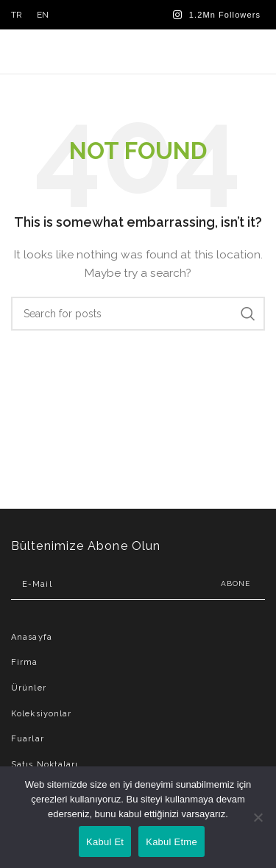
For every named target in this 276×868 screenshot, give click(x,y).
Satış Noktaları (45, 765)
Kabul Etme (171, 842)
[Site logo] (138, 51)
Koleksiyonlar (41, 714)
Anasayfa (32, 637)
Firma (25, 662)
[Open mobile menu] (257, 52)
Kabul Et (105, 842)
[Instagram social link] (217, 15)
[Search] (138, 314)
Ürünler (29, 688)
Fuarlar (28, 739)
